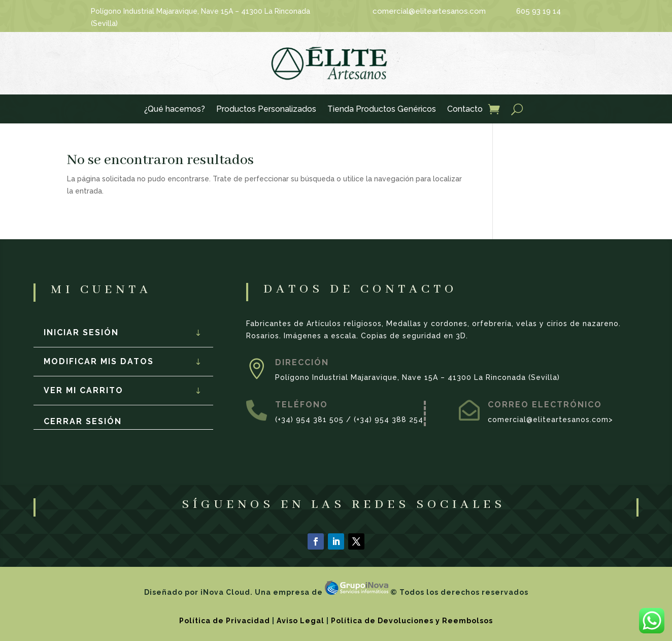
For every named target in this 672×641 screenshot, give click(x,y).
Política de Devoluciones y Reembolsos (412, 621)
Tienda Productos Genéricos (382, 110)
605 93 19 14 (539, 11)
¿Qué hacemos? (175, 110)
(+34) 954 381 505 (309, 420)
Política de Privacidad (225, 621)
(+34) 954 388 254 (389, 420)
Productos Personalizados (266, 110)
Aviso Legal (300, 621)
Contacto (465, 110)
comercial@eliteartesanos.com (429, 11)
